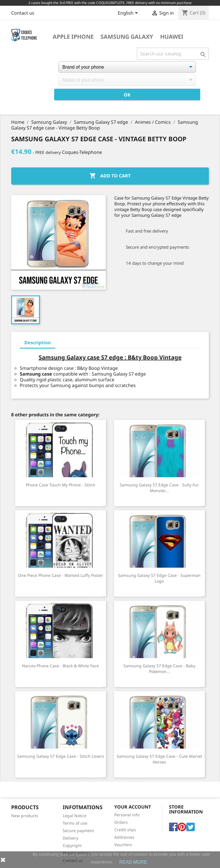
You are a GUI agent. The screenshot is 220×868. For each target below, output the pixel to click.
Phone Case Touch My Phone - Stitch (61, 485)
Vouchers (123, 845)
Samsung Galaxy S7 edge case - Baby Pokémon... (159, 669)
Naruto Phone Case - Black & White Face (60, 666)
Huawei (172, 37)
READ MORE (133, 862)
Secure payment (78, 831)
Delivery (70, 838)
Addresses (124, 837)
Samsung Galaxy (127, 37)
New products (25, 816)
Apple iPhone (73, 37)
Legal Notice (75, 816)
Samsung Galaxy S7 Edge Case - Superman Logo (159, 578)
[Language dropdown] (129, 13)
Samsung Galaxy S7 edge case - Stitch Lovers (61, 756)
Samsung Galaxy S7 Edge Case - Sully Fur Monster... (159, 488)
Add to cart (110, 176)
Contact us (23, 13)
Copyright (72, 845)
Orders (121, 822)
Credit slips (125, 830)
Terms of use (75, 823)
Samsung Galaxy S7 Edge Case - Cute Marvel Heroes (159, 759)
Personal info (127, 815)
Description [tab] (38, 343)
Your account (133, 807)
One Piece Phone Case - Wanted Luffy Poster (61, 575)
